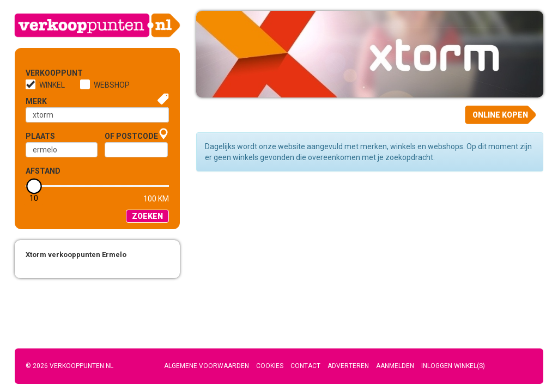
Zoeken (147, 216)
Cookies (270, 366)
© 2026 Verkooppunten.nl (69, 366)
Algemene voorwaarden (207, 366)
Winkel (52, 85)
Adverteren (348, 366)
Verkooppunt (44, 73)
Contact (305, 366)
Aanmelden (395, 366)
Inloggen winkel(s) (453, 366)
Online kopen (500, 115)
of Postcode (131, 136)
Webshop (112, 85)
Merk (36, 101)
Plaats (40, 136)
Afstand (43, 171)
